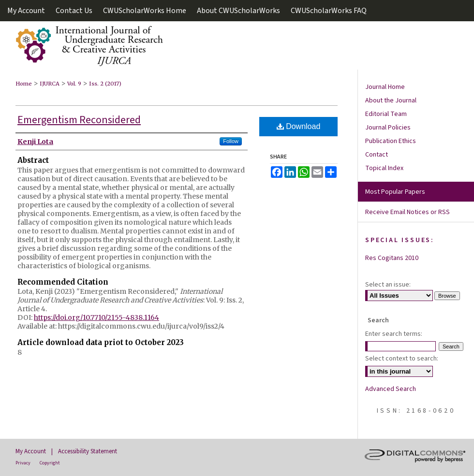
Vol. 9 (74, 84)
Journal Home (385, 87)
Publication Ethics (391, 141)
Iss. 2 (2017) (105, 84)
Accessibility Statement (88, 451)
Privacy (23, 463)
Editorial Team (386, 114)
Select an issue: (388, 285)
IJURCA (50, 84)
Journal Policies (388, 128)
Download (299, 126)
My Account (31, 451)
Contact (377, 155)
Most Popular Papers (395, 192)
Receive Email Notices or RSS (407, 212)
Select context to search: (402, 359)
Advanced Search (391, 389)
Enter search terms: (394, 334)
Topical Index (384, 168)
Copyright (50, 463)
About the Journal (391, 101)
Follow (231, 141)
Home (24, 84)
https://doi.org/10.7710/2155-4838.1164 (96, 317)
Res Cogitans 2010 (392, 258)
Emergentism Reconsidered (79, 120)
